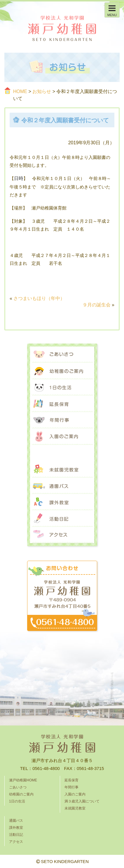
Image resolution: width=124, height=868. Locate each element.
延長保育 (62, 404)
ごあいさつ (62, 355)
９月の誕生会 (97, 305)
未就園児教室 (62, 469)
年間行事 (62, 420)
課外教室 (62, 502)
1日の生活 (62, 387)
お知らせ (42, 91)
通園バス (62, 486)
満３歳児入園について (62, 453)
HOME (20, 91)
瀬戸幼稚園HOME (23, 780)
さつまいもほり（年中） (39, 298)
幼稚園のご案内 (62, 371)
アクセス (62, 535)
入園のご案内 (62, 437)
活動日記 (62, 519)
